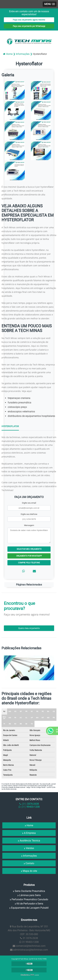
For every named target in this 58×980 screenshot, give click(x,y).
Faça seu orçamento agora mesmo (29, 20)
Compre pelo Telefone (29, 563)
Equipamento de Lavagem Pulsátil (30, 908)
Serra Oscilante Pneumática (30, 891)
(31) (29, 804)
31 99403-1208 (29, 942)
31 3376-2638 (29, 938)
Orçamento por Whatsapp (29, 556)
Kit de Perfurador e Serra (30, 904)
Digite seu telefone (29, 514)
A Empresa (30, 833)
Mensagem (29, 525)
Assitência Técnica (30, 841)
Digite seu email (29, 503)
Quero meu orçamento (29, 628)
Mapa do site (30, 871)
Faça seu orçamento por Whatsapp (29, 26)
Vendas (30, 848)
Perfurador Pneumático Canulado (30, 899)
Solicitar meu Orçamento (29, 549)
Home (30, 825)
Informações (30, 856)
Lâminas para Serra (30, 895)
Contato (30, 863)
